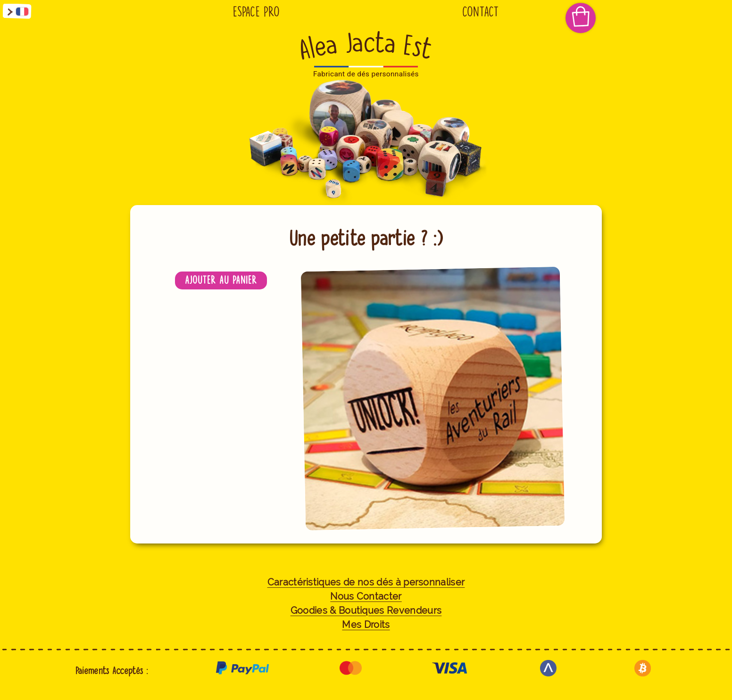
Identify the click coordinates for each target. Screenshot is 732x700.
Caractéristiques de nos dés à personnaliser (366, 582)
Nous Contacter (366, 597)
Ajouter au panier (221, 280)
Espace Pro (256, 12)
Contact (481, 12)
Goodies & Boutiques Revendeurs (366, 611)
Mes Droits (366, 625)
